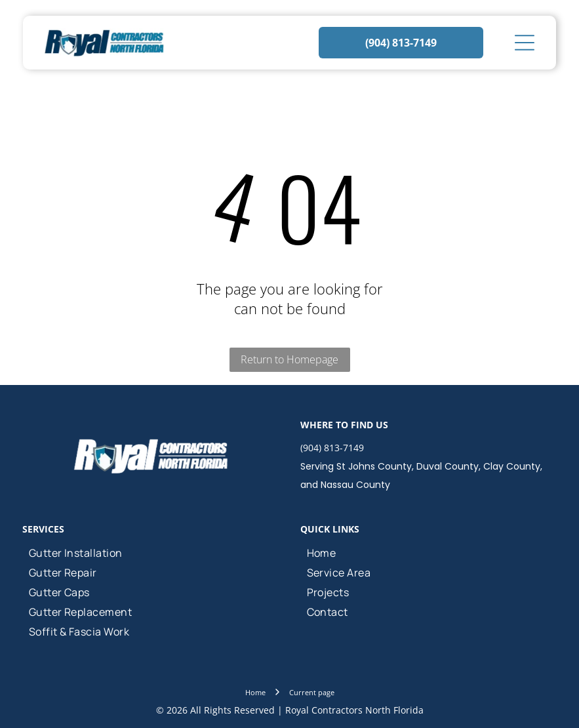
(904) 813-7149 (332, 448)
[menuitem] (151, 553)
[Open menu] (525, 43)
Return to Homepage (289, 359)
